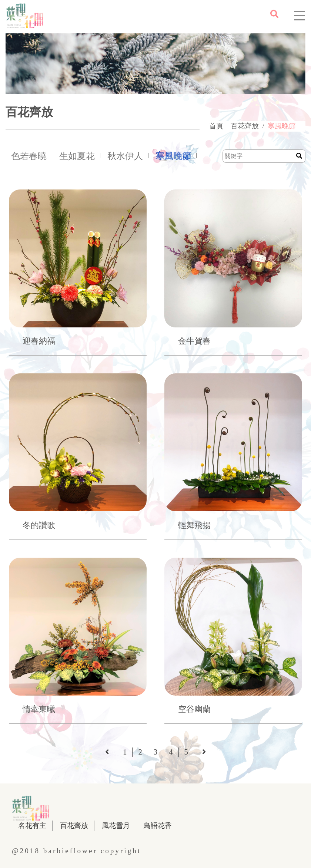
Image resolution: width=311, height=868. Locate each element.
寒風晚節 (282, 126)
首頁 (216, 126)
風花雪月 (116, 826)
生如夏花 (77, 156)
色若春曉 (29, 156)
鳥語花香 (158, 826)
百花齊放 (245, 126)
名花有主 (32, 826)
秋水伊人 (125, 156)
